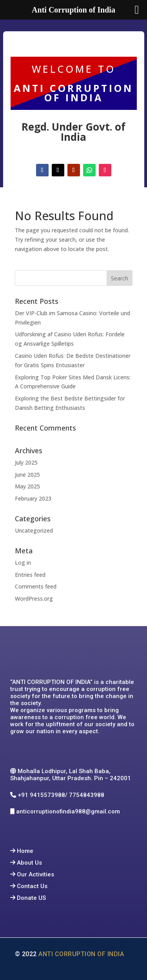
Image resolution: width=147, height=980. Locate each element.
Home (25, 851)
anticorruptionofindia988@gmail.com (69, 811)
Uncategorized (34, 530)
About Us (29, 863)
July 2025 (26, 462)
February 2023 (33, 498)
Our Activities (35, 874)
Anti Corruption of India (83, 954)
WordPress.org (34, 599)
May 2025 (27, 486)
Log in (23, 563)
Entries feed (30, 575)
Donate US (31, 898)
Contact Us (32, 886)
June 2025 (27, 475)
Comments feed (36, 586)
